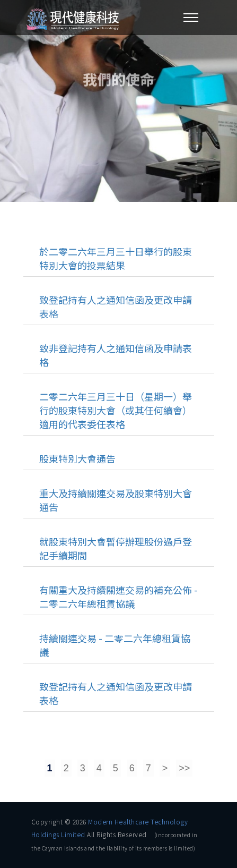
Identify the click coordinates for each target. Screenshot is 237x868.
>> (184, 768)
